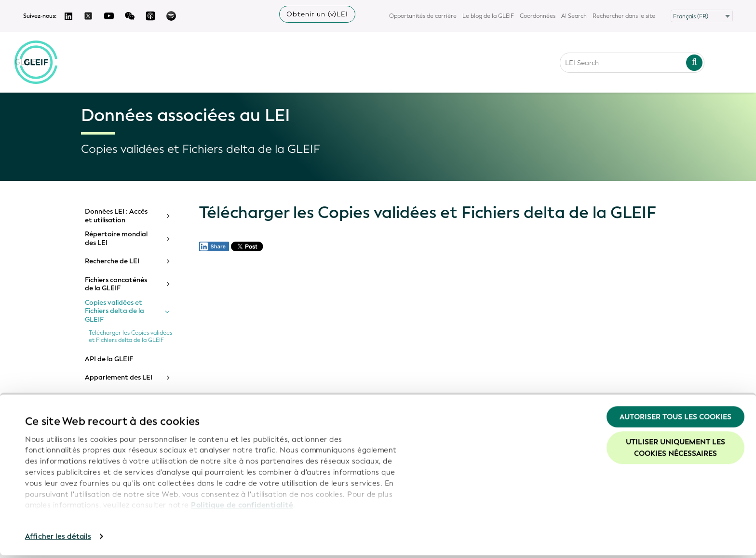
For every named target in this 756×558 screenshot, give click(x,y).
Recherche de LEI (112, 261)
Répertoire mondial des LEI (116, 238)
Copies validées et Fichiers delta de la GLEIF (115, 311)
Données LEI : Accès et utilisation (116, 216)
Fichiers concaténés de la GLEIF (116, 284)
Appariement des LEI (119, 378)
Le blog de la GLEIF (488, 16)
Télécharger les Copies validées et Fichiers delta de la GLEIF (130, 337)
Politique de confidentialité (242, 508)
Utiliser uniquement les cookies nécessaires (675, 450)
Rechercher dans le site (624, 16)
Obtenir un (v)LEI (317, 14)
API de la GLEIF (109, 359)
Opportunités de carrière (423, 16)
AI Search (574, 16)
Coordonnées (538, 16)
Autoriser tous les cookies (675, 420)
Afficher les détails (58, 539)
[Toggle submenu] (167, 216)
